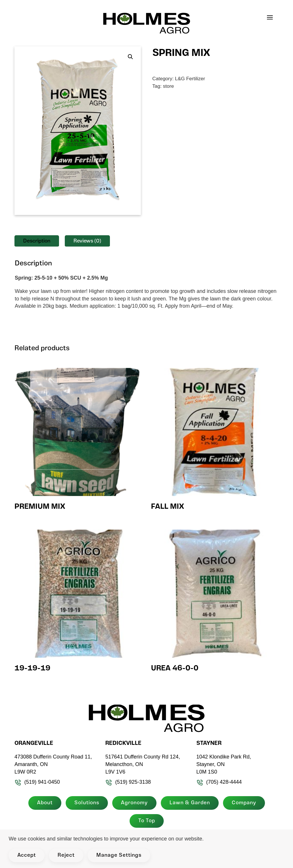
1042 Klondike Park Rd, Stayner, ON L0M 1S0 (221, 764)
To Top (144, 821)
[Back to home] (147, 23)
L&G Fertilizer (190, 79)
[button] (273, 17)
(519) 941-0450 (35, 782)
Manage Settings (119, 855)
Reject (66, 855)
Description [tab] (37, 241)
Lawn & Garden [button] (187, 803)
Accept (27, 855)
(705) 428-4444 (217, 782)
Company (242, 803)
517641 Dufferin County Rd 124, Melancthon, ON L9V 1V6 (141, 764)
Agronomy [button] (132, 803)
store (168, 86)
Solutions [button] (84, 803)
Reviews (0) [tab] (87, 241)
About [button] (43, 803)
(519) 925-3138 (126, 782)
